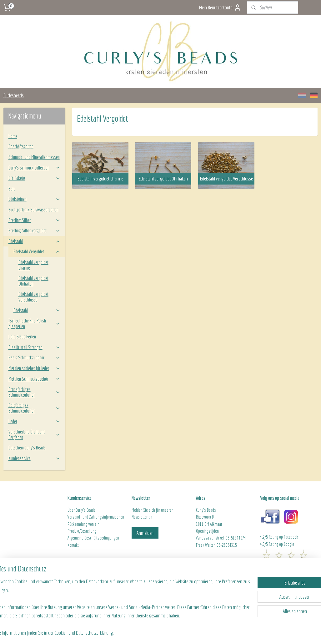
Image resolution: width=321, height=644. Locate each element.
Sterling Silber (35, 220)
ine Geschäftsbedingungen (99, 538)
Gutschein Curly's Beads (27, 448)
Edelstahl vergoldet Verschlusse (33, 297)
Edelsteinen (35, 199)
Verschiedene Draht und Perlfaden (35, 434)
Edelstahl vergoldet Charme (33, 265)
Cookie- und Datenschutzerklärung (103, 632)
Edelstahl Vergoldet (37, 251)
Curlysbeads (14, 95)
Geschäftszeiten (21, 146)
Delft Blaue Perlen (22, 337)
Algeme (73, 538)
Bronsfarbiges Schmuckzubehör (35, 392)
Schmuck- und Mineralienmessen (34, 157)
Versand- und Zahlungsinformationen (96, 517)
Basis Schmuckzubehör (35, 357)
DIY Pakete (35, 178)
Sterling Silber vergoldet (35, 231)
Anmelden (145, 533)
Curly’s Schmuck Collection (35, 168)
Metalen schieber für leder (35, 368)
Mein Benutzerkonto (220, 8)
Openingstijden (207, 531)
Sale (12, 189)
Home (13, 136)
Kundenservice (35, 458)
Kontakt (73, 545)
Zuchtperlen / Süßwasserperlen (33, 210)
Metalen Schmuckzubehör (35, 379)
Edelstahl (35, 241)
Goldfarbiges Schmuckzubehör (35, 408)
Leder (35, 421)
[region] (119, 606)
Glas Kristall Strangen (35, 347)
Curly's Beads (86, 510)
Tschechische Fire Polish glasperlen (35, 323)
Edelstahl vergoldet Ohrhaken (33, 281)
